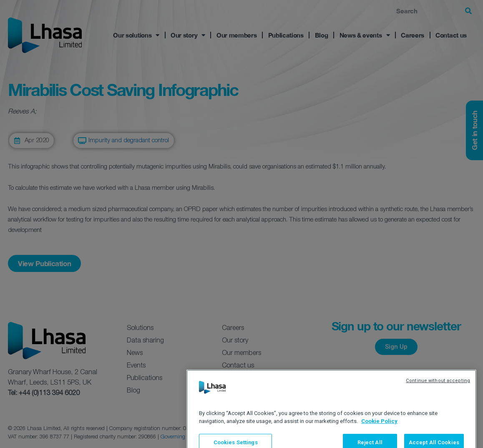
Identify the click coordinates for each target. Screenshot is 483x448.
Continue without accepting (438, 398)
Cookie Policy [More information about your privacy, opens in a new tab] (379, 438)
